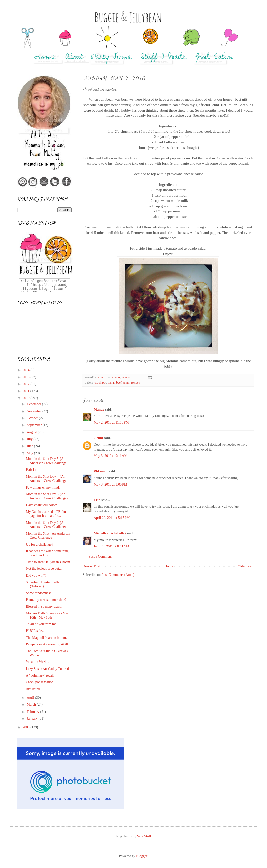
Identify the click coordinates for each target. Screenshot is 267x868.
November (34, 411)
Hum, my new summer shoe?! (47, 600)
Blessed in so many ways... (45, 607)
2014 (27, 370)
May (30, 453)
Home (169, 566)
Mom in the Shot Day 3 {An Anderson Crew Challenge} (47, 496)
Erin (97, 500)
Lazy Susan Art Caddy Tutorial (47, 669)
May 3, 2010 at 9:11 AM (111, 456)
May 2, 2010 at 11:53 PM (111, 423)
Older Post (245, 566)
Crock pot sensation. (40, 682)
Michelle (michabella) (110, 533)
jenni (126, 383)
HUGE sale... (35, 631)
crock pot (100, 383)
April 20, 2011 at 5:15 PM (112, 518)
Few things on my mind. (43, 487)
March (32, 705)
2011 (27, 391)
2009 (27, 727)
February (33, 712)
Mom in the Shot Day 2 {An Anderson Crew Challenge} (47, 525)
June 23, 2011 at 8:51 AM (111, 546)
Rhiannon (101, 471)
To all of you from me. (42, 624)
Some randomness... (40, 593)
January (33, 719)
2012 (27, 384)
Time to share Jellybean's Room (48, 562)
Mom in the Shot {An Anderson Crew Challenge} (48, 536)
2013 (27, 377)
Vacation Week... (38, 662)
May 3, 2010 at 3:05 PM (110, 484)
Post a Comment (100, 557)
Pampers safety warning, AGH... (48, 644)
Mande (99, 409)
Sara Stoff (144, 836)
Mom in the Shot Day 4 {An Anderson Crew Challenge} (47, 479)
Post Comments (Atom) (118, 575)
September (34, 425)
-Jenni (98, 438)
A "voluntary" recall (40, 675)
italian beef (115, 383)
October (33, 418)
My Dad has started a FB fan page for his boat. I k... (46, 514)
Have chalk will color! (42, 505)
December (34, 404)
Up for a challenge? (40, 544)
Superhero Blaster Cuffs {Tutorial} (43, 584)
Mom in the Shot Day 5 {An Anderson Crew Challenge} (47, 461)
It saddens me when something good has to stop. (47, 553)
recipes (135, 383)
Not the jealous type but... (44, 569)
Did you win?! (36, 576)
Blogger (142, 856)
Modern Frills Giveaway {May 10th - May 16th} (47, 615)
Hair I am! (33, 470)
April (31, 698)
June (30, 446)
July (30, 439)
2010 (27, 398)
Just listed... (34, 689)
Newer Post (92, 566)
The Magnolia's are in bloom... (47, 638)
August (32, 432)
